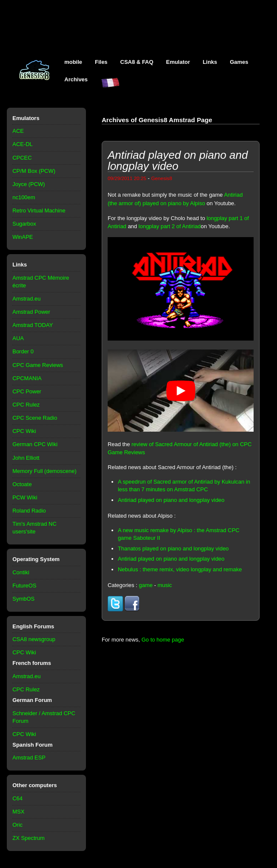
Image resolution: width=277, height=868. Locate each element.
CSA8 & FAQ (137, 62)
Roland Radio (29, 511)
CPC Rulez (26, 405)
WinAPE (23, 237)
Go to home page (163, 640)
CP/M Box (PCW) (34, 171)
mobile (73, 62)
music (165, 585)
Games (239, 62)
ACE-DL (23, 144)
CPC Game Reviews (38, 365)
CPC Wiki (24, 431)
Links (210, 62)
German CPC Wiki (35, 444)
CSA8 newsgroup (34, 639)
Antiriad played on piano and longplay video (171, 500)
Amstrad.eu (26, 299)
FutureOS (24, 586)
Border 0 (23, 351)
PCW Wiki (25, 497)
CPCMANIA (27, 378)
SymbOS (23, 599)
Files (101, 62)
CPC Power (27, 391)
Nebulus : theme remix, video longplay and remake (180, 569)
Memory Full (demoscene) (44, 471)
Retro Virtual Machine (39, 211)
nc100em (24, 197)
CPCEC (22, 158)
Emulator (178, 62)
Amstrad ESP (29, 758)
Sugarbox (24, 224)
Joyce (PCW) (29, 184)
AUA (18, 338)
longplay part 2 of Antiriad (170, 226)
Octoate (22, 484)
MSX (18, 812)
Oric (17, 825)
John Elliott (26, 458)
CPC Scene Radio (35, 418)
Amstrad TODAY (33, 325)
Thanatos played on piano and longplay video (173, 549)
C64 (17, 798)
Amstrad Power (31, 312)
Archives (76, 79)
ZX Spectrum (29, 838)
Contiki (21, 572)
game (146, 585)
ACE (18, 131)
